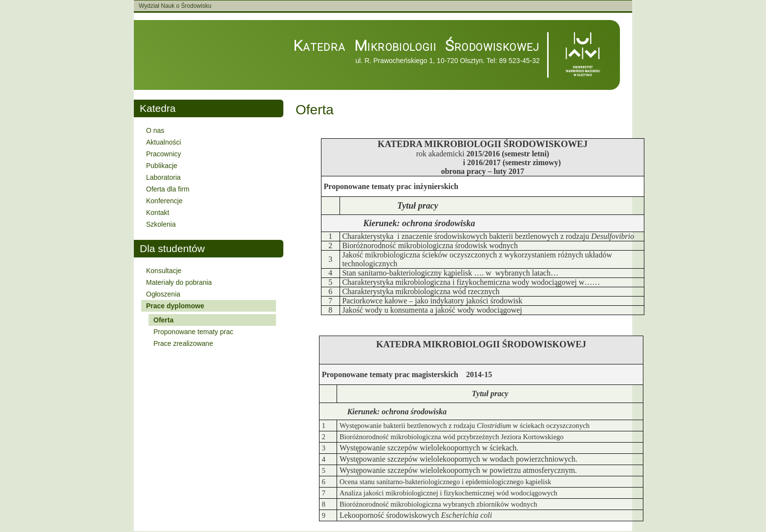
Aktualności (164, 142)
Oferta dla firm (168, 189)
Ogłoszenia (163, 294)
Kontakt (158, 213)
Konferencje (164, 201)
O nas (155, 130)
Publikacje (162, 166)
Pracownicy (164, 154)
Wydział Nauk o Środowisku (175, 6)
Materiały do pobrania (179, 282)
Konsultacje (164, 271)
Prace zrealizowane (183, 343)
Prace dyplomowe (175, 306)
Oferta (163, 320)
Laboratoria (163, 177)
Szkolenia (161, 224)
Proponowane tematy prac (193, 332)
